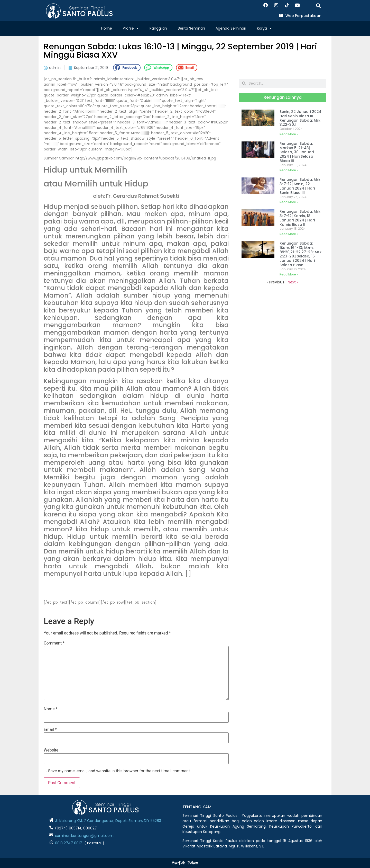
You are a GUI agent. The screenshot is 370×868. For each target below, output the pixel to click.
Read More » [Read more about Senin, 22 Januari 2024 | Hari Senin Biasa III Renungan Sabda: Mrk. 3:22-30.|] (289, 134)
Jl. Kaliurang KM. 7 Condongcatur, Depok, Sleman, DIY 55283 (108, 821)
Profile (131, 28)
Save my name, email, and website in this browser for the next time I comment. (120, 771)
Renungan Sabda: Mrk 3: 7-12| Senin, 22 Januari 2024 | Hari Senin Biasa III (300, 186)
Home (107, 28)
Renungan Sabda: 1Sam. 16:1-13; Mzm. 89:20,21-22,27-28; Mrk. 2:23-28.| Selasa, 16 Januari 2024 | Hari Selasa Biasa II (301, 254)
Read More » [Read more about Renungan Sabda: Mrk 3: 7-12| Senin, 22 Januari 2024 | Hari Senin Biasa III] (289, 202)
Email (50, 730)
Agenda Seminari (231, 28)
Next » (293, 282)
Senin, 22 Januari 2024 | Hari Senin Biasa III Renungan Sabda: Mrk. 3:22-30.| (302, 118)
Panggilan (158, 28)
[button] (318, 6)
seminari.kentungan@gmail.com (84, 836)
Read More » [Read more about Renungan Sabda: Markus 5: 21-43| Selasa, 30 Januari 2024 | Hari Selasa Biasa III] (289, 170)
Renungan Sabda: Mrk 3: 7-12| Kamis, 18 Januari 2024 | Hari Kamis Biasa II (300, 218)
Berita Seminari (191, 28)
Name (51, 709)
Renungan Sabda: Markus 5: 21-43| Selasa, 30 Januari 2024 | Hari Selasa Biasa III (297, 152)
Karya (264, 28)
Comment (54, 643)
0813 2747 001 (67, 843)
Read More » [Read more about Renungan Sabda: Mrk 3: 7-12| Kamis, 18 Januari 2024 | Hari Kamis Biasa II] (289, 234)
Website (51, 750)
